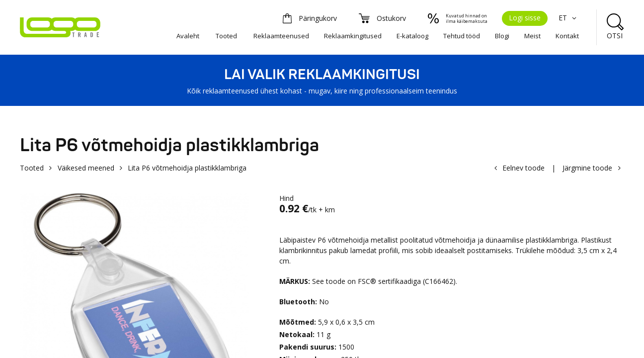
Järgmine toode (587, 168)
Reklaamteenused (281, 36)
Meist (532, 36)
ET (569, 18)
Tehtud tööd (462, 36)
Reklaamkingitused (353, 36)
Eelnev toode (523, 168)
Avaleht (188, 36)
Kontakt (567, 36)
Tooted (226, 36)
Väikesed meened (86, 168)
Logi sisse (525, 18)
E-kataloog (412, 36)
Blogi (502, 36)
